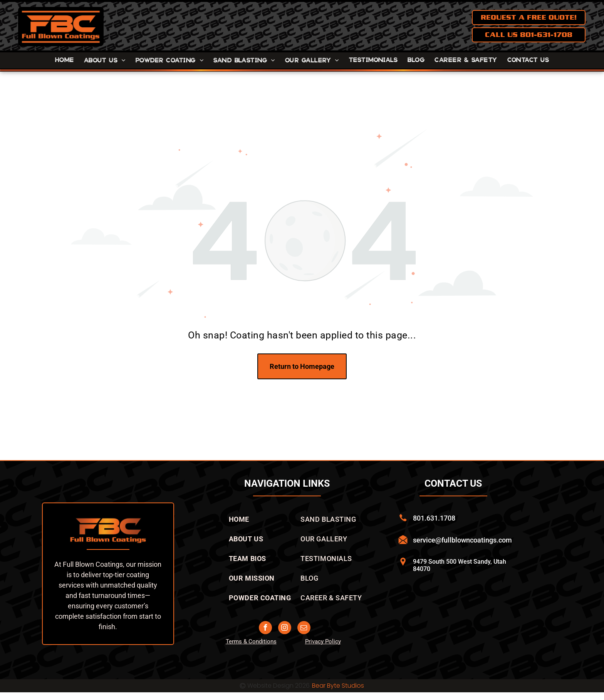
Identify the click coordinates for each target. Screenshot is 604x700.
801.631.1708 (434, 518)
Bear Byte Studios (338, 686)
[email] (304, 629)
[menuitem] (65, 60)
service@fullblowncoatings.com (462, 540)
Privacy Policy (323, 641)
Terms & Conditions (251, 641)
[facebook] (265, 629)
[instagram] (285, 629)
